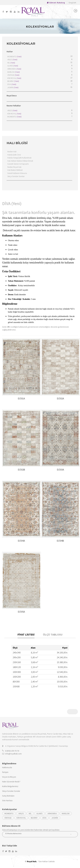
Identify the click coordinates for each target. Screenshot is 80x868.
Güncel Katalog (56, 3)
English (73, 3)
